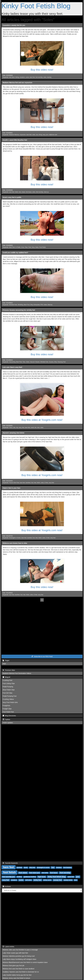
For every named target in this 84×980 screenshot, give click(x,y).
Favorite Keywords (10, 863)
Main (4, 664)
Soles (37, 247)
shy (17, 428)
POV (42, 305)
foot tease (29, 192)
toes (20, 192)
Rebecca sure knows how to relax (15, 543)
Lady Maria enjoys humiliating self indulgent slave (19, 959)
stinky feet (37, 880)
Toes (24, 362)
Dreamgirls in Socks (15, 538)
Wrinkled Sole (13, 305)
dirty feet (32, 868)
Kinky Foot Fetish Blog (36, 6)
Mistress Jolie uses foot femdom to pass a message (20, 950)
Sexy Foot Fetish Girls (10, 702)
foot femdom (67, 868)
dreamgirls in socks (43, 868)
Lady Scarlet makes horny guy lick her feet (17, 975)
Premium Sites (9, 670)
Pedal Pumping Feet (10, 696)
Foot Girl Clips (7, 693)
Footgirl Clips (7, 709)
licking (17, 77)
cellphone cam (53, 135)
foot (32, 483)
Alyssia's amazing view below (13, 433)
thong (40, 135)
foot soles (45, 873)
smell (32, 428)
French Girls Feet (14, 483)
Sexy (33, 247)
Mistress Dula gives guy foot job (13, 966)
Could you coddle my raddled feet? (15, 253)
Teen (26, 247)
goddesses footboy (30, 877)
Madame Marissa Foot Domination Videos (17, 673)
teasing (49, 77)
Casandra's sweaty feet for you (14, 25)
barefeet (28, 483)
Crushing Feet (7, 680)
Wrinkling (21, 305)
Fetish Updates (8, 723)
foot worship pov (9, 877)
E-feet (46, 483)
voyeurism (23, 135)
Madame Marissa (14, 135)
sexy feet (51, 483)
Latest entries (8, 947)
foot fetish (9, 872)
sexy (44, 135)
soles (45, 77)
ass (37, 135)
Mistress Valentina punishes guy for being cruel (19, 956)
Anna (23, 247)
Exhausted (37, 305)
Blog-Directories (9, 716)
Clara (11, 428)
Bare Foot (27, 305)
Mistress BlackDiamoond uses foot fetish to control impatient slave (25, 962)
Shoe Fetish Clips (9, 690)
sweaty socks (68, 880)
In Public (18, 247)
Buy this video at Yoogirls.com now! (42, 420)
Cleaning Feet (61, 362)
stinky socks (47, 880)
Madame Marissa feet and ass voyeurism (17, 83)
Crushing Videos (8, 699)
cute (14, 428)
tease (24, 192)
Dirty (32, 305)
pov (47, 135)
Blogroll (6, 677)
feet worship (39, 192)
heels (16, 192)
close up (46, 192)
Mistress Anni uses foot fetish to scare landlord (18, 969)
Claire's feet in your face (11, 488)
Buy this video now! (42, 70)
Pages (6, 661)
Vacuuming (12, 362)
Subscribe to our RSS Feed (42, 656)
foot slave (23, 873)
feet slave (12, 77)
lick (35, 428)
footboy (19, 877)
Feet (30, 247)
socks (27, 77)
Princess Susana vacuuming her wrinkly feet (19, 310)
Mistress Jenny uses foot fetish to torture (16, 978)
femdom (59, 868)
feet (23, 428)
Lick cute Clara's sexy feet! (12, 367)
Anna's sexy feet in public (12, 197)
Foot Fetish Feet (8, 712)
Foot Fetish (42, 247)
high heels (42, 877)
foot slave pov (35, 873)
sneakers (22, 77)
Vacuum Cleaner (35, 362)
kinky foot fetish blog (57, 877)
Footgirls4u (6, 706)
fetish (38, 483)
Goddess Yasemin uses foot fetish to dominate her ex (21, 972)
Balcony (50, 305)
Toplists (6, 719)
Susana (51, 362)
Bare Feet (12, 247)
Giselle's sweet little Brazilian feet (15, 140)
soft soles (28, 880)
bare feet (32, 77)
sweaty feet (57, 880)
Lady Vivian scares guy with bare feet (15, 953)
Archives (7, 886)
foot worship (39, 77)
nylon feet (71, 877)
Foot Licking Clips (9, 683)
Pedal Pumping (8, 687)
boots (26, 868)
